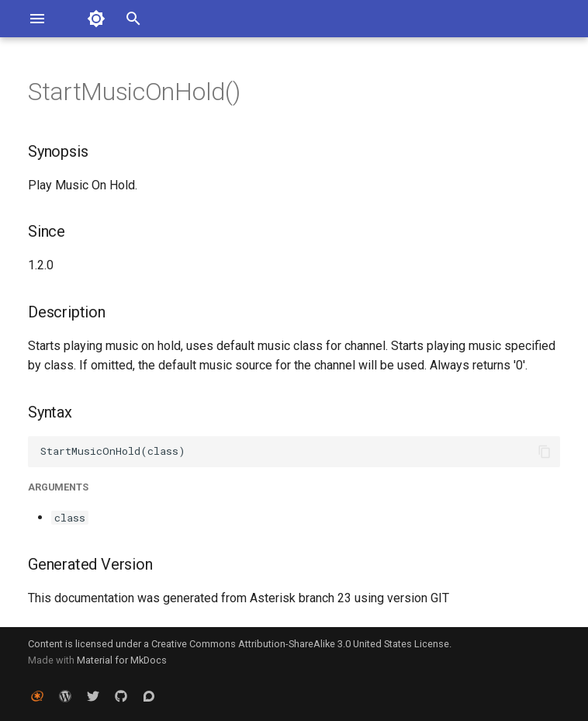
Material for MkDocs (122, 660)
